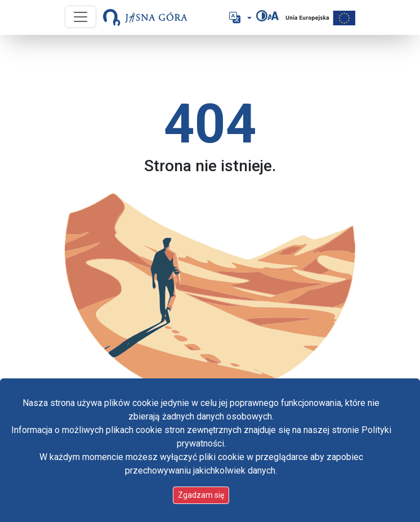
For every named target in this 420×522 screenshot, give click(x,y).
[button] (239, 17)
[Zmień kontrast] (262, 16)
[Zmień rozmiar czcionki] (273, 16)
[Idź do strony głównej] (145, 17)
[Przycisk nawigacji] (81, 17)
